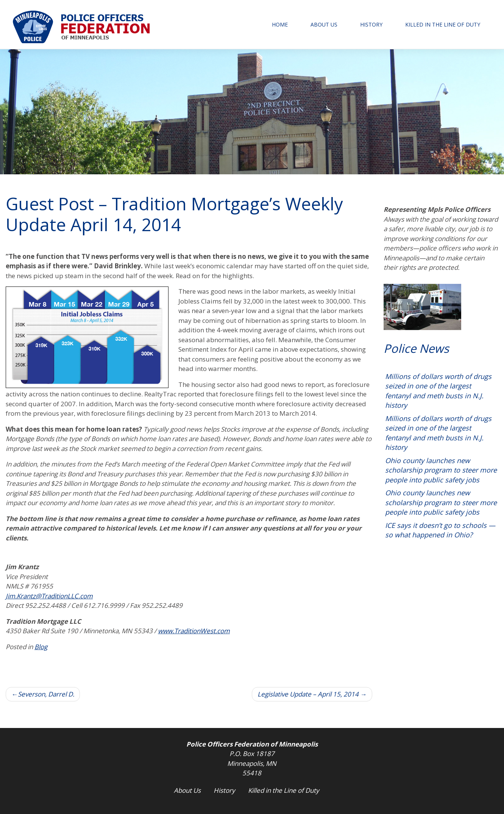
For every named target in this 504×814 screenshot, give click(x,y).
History (371, 24)
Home (280, 24)
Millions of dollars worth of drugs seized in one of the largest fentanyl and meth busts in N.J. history (438, 391)
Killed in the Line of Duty (443, 24)
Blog (41, 647)
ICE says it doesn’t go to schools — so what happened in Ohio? (440, 530)
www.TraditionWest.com (194, 631)
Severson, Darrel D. (46, 694)
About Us (324, 24)
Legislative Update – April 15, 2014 (308, 694)
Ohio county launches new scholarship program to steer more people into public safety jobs (441, 470)
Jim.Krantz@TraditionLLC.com (49, 596)
